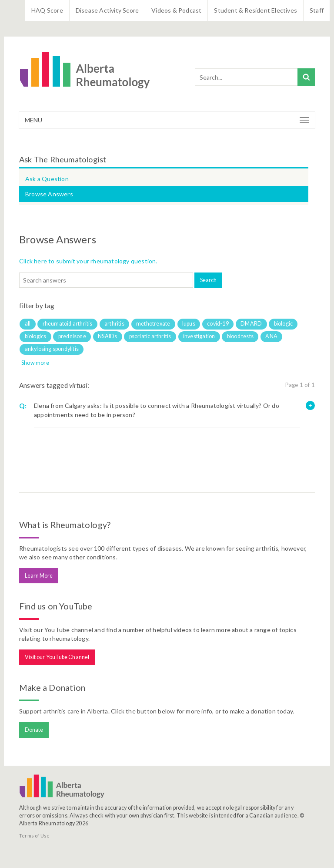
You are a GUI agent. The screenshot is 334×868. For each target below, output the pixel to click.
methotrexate (153, 324)
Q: (23, 406)
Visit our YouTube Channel (57, 657)
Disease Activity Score (107, 10)
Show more (35, 363)
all (28, 324)
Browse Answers (49, 194)
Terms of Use (34, 836)
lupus (189, 324)
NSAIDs (107, 336)
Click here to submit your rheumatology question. (88, 261)
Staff (317, 10)
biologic (284, 324)
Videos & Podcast (176, 10)
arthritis (114, 324)
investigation (199, 336)
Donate (34, 730)
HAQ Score (47, 10)
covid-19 (218, 324)
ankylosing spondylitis (52, 349)
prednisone (72, 336)
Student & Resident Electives (256, 10)
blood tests (240, 336)
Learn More (39, 576)
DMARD (251, 324)
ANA (271, 336)
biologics (36, 336)
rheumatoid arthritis (68, 324)
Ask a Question (47, 179)
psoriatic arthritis (150, 336)
